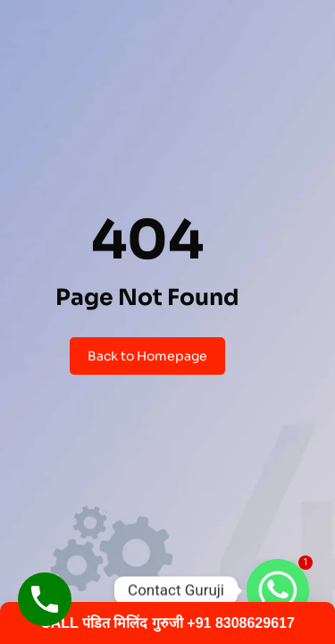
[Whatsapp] (278, 590)
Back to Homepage (147, 356)
